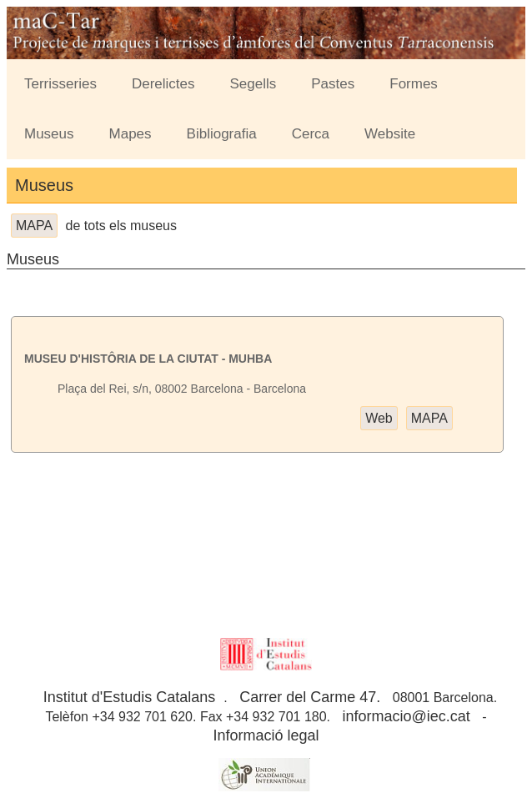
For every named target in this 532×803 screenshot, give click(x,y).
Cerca (311, 134)
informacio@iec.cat (406, 716)
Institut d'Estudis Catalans (130, 697)
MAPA (34, 226)
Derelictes (163, 84)
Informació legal (266, 735)
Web (379, 418)
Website (390, 134)
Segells (253, 84)
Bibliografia (222, 134)
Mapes (130, 134)
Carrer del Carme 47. (310, 697)
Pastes (333, 84)
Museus (49, 134)
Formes (414, 84)
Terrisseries (60, 84)
